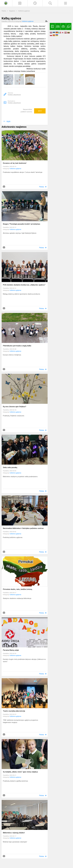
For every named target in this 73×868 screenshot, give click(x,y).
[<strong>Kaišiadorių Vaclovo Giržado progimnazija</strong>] (6, 3)
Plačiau (42, 187)
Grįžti (8, 121)
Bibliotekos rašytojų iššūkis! (14, 833)
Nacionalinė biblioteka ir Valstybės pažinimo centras (23, 528)
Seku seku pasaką (10, 467)
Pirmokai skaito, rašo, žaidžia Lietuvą (18, 589)
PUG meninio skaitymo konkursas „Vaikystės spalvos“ (24, 285)
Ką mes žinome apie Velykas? (15, 407)
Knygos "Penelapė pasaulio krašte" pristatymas (22, 224)
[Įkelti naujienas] (20, 3)
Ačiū (40, 111)
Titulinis (4, 11)
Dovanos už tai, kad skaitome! (15, 163)
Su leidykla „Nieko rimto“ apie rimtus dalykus (20, 772)
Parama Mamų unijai (11, 650)
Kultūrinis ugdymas (24, 11)
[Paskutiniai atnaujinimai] (35, 3)
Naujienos (12, 11)
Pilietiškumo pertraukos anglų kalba (17, 346)
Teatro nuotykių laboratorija (14, 711)
